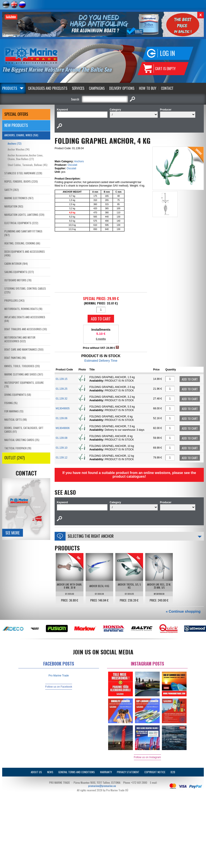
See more (13, 533)
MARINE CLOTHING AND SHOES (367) (24, 374)
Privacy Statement (128, 772)
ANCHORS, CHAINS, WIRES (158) (21, 135)
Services (78, 88)
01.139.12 (61, 458)
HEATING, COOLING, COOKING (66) (22, 243)
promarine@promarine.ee (102, 786)
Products (10, 88)
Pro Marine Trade (59, 676)
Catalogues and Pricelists (48, 88)
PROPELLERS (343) (14, 300)
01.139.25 (61, 389)
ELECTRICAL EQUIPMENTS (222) (21, 223)
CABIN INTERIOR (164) (16, 264)
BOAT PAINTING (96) (15, 358)
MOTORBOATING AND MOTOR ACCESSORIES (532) (20, 339)
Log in (167, 53)
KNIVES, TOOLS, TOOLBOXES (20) (22, 366)
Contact (167, 88)
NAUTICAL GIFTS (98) (16, 419)
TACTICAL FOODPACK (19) (18, 448)
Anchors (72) (15, 143)
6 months (101, 339)
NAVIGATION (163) (14, 206)
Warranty (106, 772)
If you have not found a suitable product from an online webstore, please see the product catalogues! (129, 475)
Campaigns (97, 88)
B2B (173, 772)
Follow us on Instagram (147, 757)
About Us (36, 772)
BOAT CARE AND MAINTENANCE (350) (24, 349)
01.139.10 (61, 448)
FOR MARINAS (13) (14, 411)
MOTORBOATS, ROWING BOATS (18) (23, 309)
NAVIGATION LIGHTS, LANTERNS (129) (24, 215)
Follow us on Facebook (59, 687)
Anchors (79, 161)
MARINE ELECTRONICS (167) (19, 198)
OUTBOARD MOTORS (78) (18, 280)
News (50, 772)
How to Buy (148, 88)
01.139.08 (61, 438)
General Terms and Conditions (77, 772)
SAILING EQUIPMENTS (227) (19, 272)
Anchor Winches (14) (19, 149)
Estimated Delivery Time (101, 361)
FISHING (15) (11, 403)
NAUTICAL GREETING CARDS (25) (22, 440)
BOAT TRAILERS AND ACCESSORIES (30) (26, 329)
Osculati (72, 165)
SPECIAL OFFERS (16, 114)
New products (16, 125)
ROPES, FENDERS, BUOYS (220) (21, 181)
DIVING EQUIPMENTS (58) (18, 395)
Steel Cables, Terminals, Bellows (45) (28, 165)
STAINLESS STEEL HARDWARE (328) (23, 173)
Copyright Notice (155, 772)
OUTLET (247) (15, 458)
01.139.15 (61, 379)
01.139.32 (61, 399)
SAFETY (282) (12, 190)
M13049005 (63, 408)
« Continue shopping (183, 611)
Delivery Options (122, 88)
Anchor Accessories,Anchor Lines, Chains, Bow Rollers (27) (25, 157)
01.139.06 (61, 418)
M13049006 (63, 428)
